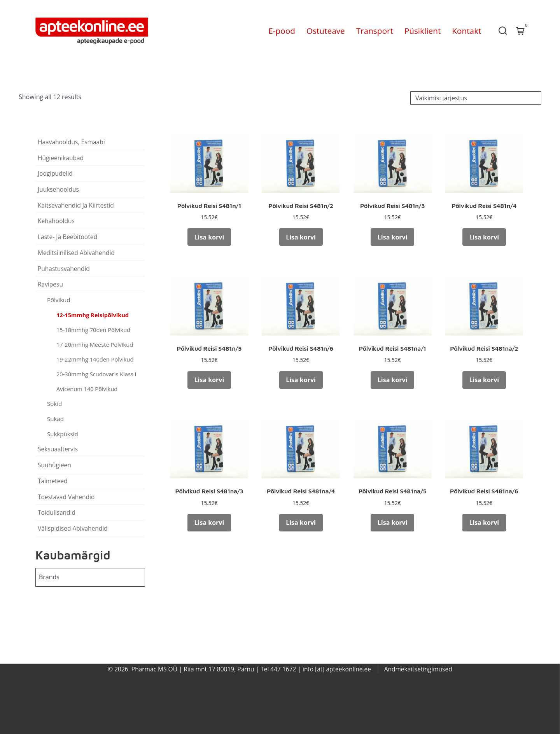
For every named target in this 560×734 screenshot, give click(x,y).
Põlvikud (59, 300)
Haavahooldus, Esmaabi (71, 142)
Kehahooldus (56, 221)
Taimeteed (53, 481)
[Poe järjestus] (476, 98)
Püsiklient (423, 31)
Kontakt (466, 31)
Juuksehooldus (58, 189)
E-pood (282, 31)
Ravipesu (50, 284)
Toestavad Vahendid (66, 497)
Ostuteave (326, 31)
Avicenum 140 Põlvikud (87, 389)
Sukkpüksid (63, 434)
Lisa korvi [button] (209, 237)
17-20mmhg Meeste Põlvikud (95, 344)
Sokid (54, 404)
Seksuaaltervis (58, 449)
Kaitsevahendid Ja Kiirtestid (76, 205)
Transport (375, 31)
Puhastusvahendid (64, 269)
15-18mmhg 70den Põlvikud (93, 330)
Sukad (55, 419)
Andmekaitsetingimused (418, 669)
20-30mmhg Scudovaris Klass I (96, 374)
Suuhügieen (54, 465)
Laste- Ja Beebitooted (67, 237)
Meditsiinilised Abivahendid (76, 253)
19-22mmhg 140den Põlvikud (95, 359)
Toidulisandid (57, 512)
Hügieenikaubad (61, 158)
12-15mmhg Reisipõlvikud (93, 315)
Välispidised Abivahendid (73, 528)
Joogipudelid (55, 173)
